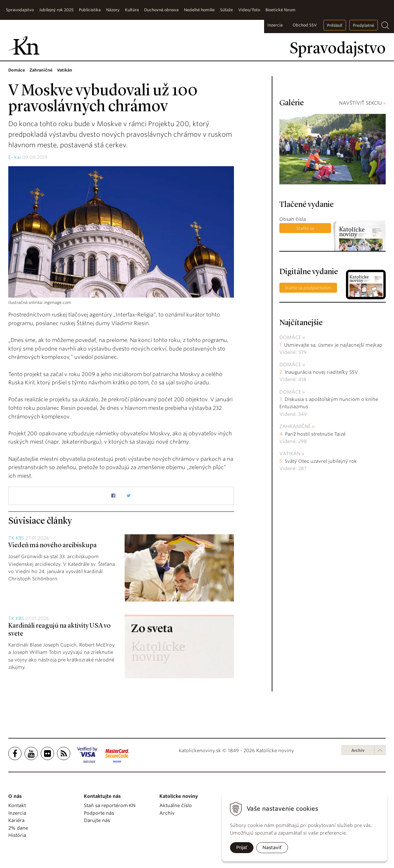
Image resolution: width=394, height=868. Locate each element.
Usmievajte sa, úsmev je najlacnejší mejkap (333, 345)
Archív (358, 750)
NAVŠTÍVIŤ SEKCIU (362, 103)
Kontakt (17, 805)
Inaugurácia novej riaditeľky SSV (321, 372)
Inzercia (275, 25)
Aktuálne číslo (176, 805)
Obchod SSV (305, 25)
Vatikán (290, 454)
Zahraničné (295, 426)
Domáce (290, 337)
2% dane (18, 828)
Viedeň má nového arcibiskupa (53, 546)
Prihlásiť (335, 25)
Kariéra (16, 820)
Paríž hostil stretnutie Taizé (315, 434)
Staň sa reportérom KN (110, 805)
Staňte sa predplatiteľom (305, 229)
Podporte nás (99, 813)
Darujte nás (97, 820)
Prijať (242, 847)
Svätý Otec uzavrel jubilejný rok (321, 461)
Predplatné (364, 25)
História (17, 835)
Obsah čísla (293, 219)
